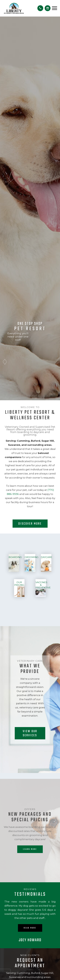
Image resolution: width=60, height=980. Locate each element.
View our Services (30, 733)
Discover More (30, 524)
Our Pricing (19, 584)
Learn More (30, 849)
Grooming (32, 557)
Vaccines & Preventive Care (43, 586)
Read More (30, 928)
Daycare (46, 557)
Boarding (15, 557)
